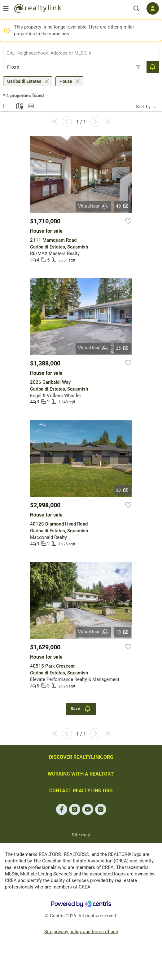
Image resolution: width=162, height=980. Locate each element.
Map (19, 105)
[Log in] (153, 8)
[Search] (136, 9)
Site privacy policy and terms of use (81, 932)
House (66, 81)
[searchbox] (77, 53)
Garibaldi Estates (24, 81)
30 (122, 490)
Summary (31, 105)
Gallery (6, 105)
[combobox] (81, 53)
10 (122, 632)
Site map (81, 835)
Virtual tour (93, 206)
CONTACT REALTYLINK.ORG (81, 791)
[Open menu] (6, 8)
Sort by (143, 107)
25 (122, 348)
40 (122, 206)
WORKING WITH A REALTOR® (81, 774)
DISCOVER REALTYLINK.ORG (81, 757)
